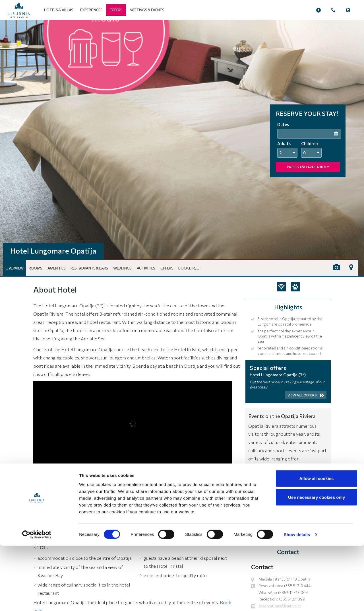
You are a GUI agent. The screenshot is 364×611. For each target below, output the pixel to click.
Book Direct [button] (190, 268)
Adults (284, 143)
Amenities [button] (56, 268)
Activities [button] (146, 268)
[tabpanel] (182, 148)
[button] (116, 10)
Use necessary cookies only (317, 562)
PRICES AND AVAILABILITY (308, 167)
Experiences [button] (91, 10)
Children (310, 143)
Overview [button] (15, 268)
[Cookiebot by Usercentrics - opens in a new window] (37, 600)
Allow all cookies (317, 544)
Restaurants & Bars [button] (89, 268)
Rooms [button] (36, 268)
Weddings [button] (122, 268)
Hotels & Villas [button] (59, 10)
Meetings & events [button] (147, 10)
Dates (283, 124)
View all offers (306, 395)
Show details (297, 600)
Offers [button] (167, 268)
